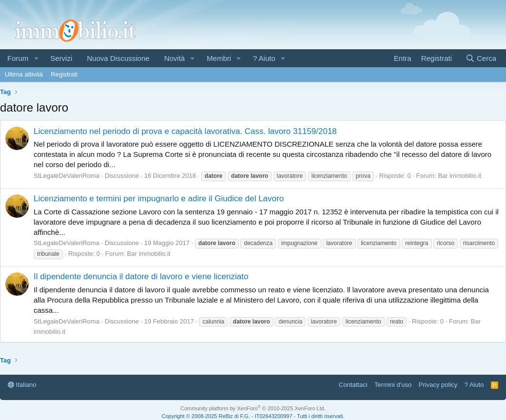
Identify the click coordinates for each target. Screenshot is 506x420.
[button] (36, 58)
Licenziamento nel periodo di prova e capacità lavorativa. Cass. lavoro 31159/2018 (185, 131)
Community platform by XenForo (253, 408)
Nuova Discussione (118, 58)
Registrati (64, 74)
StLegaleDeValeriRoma (67, 176)
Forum (18, 58)
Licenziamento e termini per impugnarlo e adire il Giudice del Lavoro (159, 199)
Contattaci (353, 385)
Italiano (22, 385)
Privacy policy (438, 385)
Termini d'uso (393, 385)
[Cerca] (481, 58)
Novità (175, 58)
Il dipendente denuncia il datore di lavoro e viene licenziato (141, 277)
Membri (219, 58)
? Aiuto (264, 58)
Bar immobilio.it (459, 176)
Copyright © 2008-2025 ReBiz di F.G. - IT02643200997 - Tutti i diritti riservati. (253, 416)
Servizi (61, 58)
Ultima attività (24, 74)
